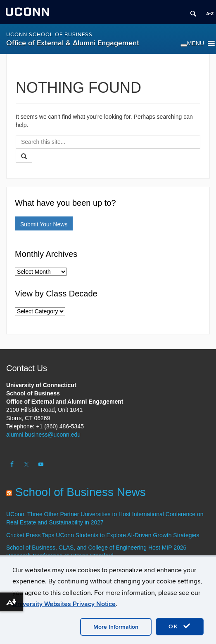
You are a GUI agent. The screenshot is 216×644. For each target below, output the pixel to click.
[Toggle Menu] (184, 45)
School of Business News (81, 492)
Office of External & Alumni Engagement (73, 43)
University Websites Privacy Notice (64, 604)
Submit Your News (44, 224)
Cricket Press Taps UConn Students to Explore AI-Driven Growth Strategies (103, 535)
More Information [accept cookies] (116, 627)
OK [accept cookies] (180, 626)
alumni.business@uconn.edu (43, 435)
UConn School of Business (49, 35)
